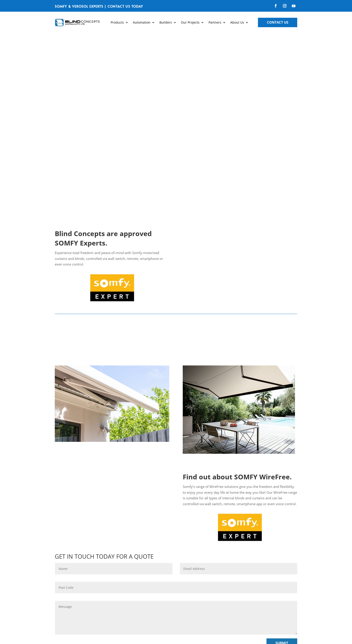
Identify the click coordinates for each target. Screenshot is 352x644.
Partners (215, 22)
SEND (182, 592)
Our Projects (190, 22)
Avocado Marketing (219, 635)
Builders (166, 22)
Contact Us (278, 22)
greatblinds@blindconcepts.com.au (253, 574)
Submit (282, 471)
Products (117, 22)
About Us (237, 22)
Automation (142, 22)
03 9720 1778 (253, 555)
